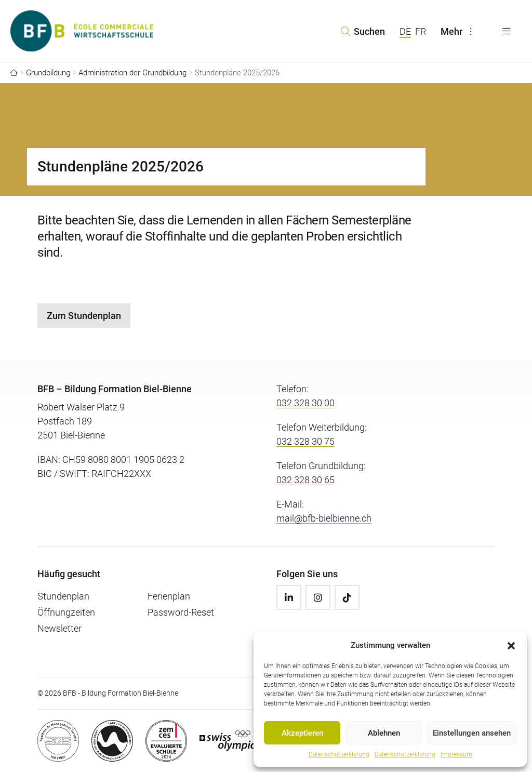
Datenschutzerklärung (339, 754)
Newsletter (59, 628)
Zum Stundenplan (84, 316)
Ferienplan (169, 596)
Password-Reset (181, 612)
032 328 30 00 (305, 403)
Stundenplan (63, 596)
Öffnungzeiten (66, 612)
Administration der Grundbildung (132, 73)
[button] (511, 645)
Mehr (459, 31)
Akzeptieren (302, 733)
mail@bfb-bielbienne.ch (324, 518)
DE (405, 31)
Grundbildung (48, 73)
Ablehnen (384, 733)
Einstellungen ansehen (472, 733)
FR (421, 31)
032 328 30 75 (305, 441)
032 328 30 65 (305, 480)
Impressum (456, 754)
